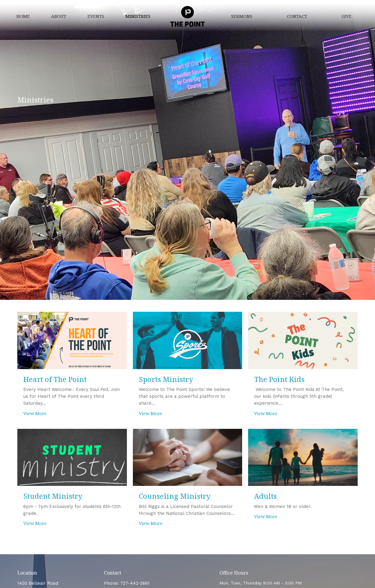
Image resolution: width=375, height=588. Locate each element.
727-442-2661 (135, 583)
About (59, 16)
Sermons (242, 16)
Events (96, 16)
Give (347, 16)
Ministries (138, 16)
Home (23, 16)
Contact (297, 16)
